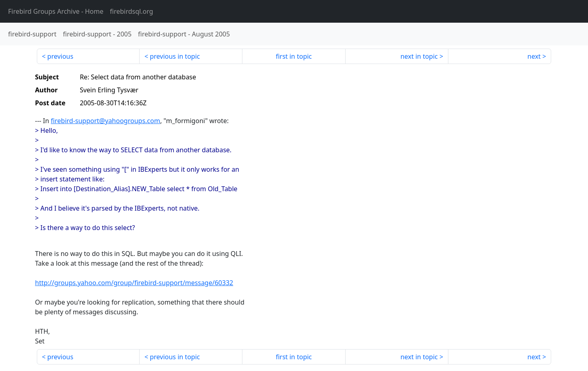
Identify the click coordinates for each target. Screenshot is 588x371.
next (534, 56)
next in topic (419, 56)
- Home (56, 11)
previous (60, 56)
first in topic (294, 56)
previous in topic (175, 56)
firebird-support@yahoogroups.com (106, 121)
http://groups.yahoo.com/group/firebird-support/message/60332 (134, 283)
